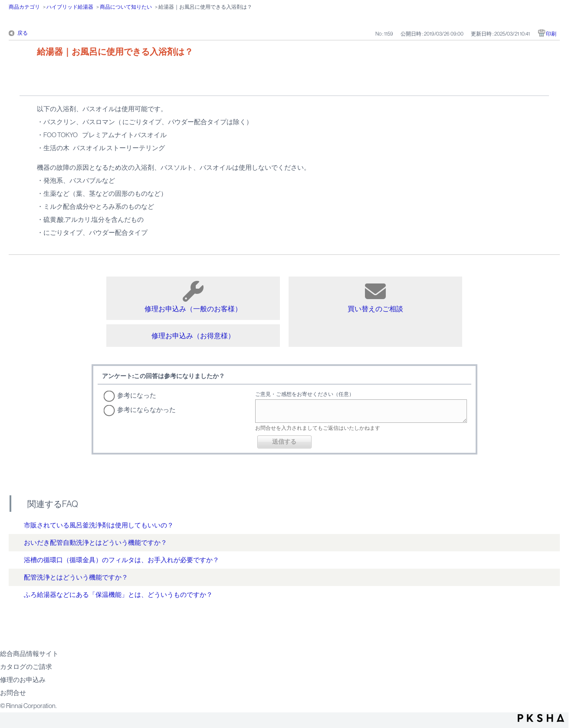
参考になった (137, 395)
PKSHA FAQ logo (541, 718)
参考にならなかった (146, 410)
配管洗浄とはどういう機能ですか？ (76, 577)
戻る (23, 33)
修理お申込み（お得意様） (193, 336)
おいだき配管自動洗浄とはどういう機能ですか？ (95, 542)
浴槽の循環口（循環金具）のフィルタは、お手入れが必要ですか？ (122, 560)
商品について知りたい (126, 7)
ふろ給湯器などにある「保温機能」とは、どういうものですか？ (118, 595)
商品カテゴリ (24, 7)
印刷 (551, 34)
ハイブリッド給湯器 (70, 7)
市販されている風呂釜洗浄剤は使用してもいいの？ (99, 525)
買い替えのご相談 (375, 297)
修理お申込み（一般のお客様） (193, 297)
